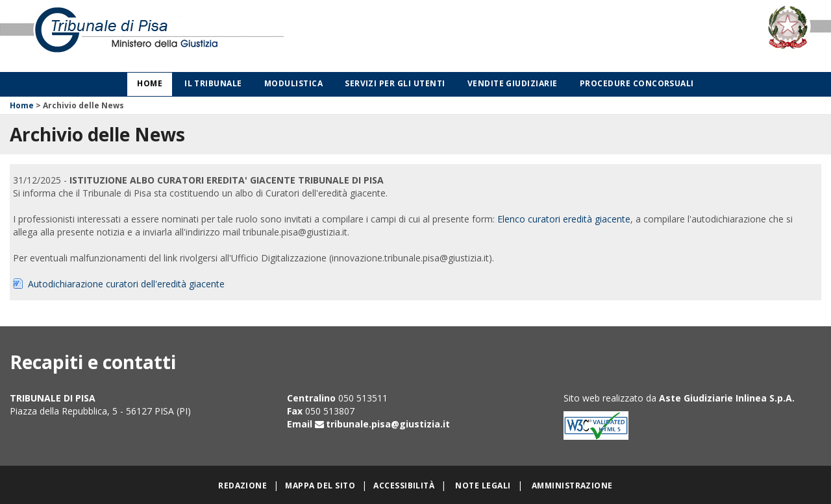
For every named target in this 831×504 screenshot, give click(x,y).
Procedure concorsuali (637, 83)
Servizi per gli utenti (395, 83)
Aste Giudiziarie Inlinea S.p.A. (727, 398)
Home (150, 83)
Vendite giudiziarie (513, 83)
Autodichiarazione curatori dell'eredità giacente (126, 284)
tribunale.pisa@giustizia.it (388, 424)
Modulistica (293, 83)
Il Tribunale (213, 83)
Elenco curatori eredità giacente (564, 219)
